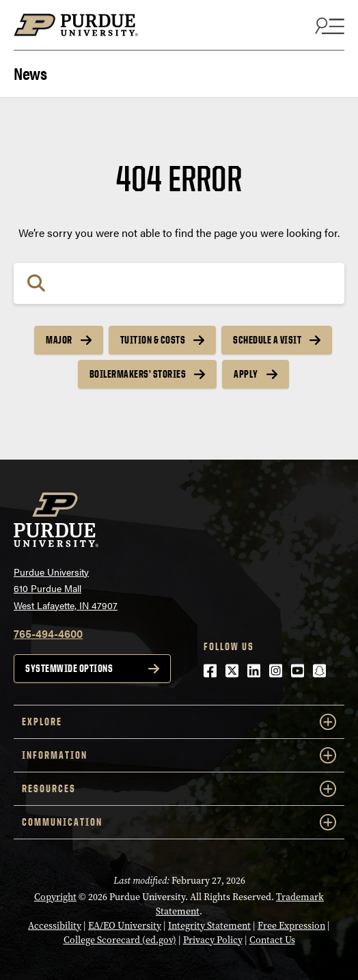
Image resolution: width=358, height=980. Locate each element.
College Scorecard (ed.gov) (120, 940)
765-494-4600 (48, 633)
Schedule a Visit (267, 340)
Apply (246, 374)
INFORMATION (179, 755)
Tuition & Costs (153, 340)
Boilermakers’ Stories (138, 374)
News (30, 72)
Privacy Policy (213, 940)
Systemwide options (69, 668)
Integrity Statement (209, 925)
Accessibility (55, 925)
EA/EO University (125, 925)
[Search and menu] (328, 25)
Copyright (55, 897)
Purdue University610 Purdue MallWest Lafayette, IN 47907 (66, 588)
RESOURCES (179, 789)
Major (59, 340)
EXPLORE (179, 722)
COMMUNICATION (179, 822)
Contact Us (272, 940)
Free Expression (291, 925)
